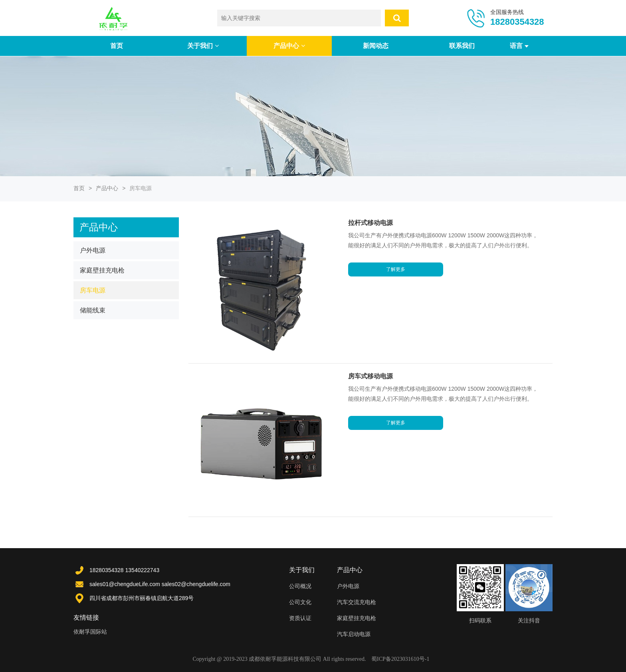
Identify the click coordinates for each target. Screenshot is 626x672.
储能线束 (93, 310)
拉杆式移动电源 (371, 223)
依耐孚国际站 (90, 632)
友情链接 (86, 617)
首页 (117, 46)
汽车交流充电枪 (357, 602)
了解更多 (396, 279)
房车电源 (93, 290)
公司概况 (300, 586)
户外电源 (93, 250)
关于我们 (203, 46)
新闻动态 (376, 46)
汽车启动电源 (354, 634)
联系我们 (462, 46)
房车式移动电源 (371, 376)
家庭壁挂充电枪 (102, 270)
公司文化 (300, 602)
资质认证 (300, 618)
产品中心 (289, 46)
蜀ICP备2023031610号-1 (400, 659)
